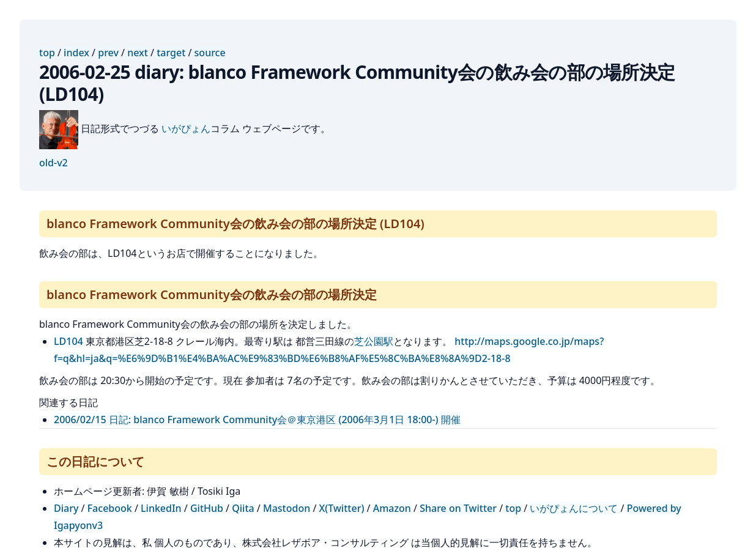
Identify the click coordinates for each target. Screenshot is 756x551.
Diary (66, 508)
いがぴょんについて (574, 508)
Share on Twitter (458, 508)
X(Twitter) (342, 508)
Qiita (243, 508)
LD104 (69, 341)
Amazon (392, 508)
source (210, 53)
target (171, 53)
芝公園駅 (374, 341)
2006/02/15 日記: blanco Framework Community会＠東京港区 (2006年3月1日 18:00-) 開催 (257, 420)
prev (108, 53)
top (47, 53)
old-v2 (54, 163)
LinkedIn (161, 508)
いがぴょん (186, 128)
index (76, 53)
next (138, 53)
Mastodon (287, 508)
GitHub (207, 508)
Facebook (110, 508)
